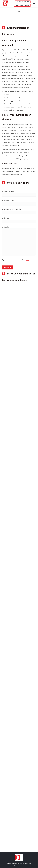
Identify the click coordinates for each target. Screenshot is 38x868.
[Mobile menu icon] (34, 3)
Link (27, 260)
